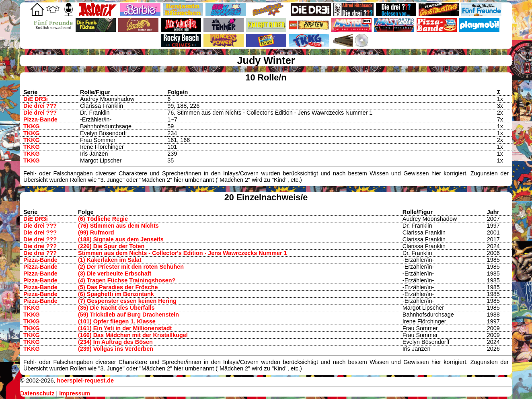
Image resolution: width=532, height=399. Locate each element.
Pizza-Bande (40, 119)
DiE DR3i (36, 99)
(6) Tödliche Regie (103, 219)
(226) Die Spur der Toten (111, 246)
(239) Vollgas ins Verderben (116, 349)
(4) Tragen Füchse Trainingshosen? (127, 280)
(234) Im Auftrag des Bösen (115, 342)
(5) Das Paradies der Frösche (118, 287)
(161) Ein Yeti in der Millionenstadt (125, 328)
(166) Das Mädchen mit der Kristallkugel (133, 335)
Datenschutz (37, 393)
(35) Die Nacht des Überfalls (116, 308)
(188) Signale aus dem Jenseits (121, 239)
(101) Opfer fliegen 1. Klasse (117, 321)
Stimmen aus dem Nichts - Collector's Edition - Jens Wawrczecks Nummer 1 (183, 253)
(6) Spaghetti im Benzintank (116, 294)
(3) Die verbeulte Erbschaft (115, 274)
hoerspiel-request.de (85, 380)
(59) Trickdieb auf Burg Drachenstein (128, 315)
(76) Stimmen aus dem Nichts (118, 226)
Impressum (75, 393)
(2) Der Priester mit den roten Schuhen (131, 267)
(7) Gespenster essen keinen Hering (127, 301)
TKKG (32, 126)
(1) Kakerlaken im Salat (110, 260)
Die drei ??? (40, 106)
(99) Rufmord (96, 232)
